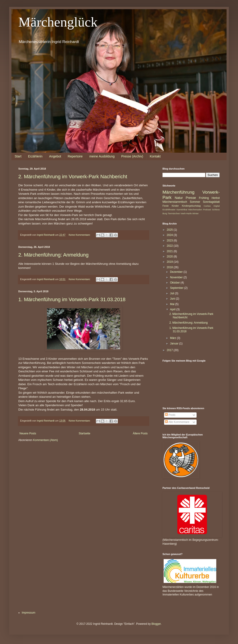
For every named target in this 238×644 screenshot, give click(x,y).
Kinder (175, 206)
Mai (173, 304)
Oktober (175, 283)
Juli (172, 293)
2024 (170, 235)
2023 (170, 241)
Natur (179, 198)
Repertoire (75, 156)
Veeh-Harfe (186, 213)
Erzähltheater (169, 210)
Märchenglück (58, 22)
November (177, 277)
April (173, 309)
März (173, 338)
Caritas (207, 206)
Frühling (204, 198)
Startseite (85, 433)
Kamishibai (182, 210)
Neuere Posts (28, 433)
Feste (166, 206)
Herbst (216, 198)
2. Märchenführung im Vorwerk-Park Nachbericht (73, 177)
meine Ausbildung (102, 156)
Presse (191, 198)
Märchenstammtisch (175, 202)
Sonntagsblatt (211, 202)
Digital (217, 206)
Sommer (195, 202)
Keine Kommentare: (80, 235)
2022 (170, 246)
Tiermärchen (174, 213)
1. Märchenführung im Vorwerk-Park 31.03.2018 (72, 299)
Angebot (55, 156)
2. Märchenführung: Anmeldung (53, 255)
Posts (170, 415)
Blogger (156, 624)
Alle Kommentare (177, 422)
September (177, 288)
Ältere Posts (140, 433)
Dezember (177, 272)
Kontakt (155, 156)
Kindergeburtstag (191, 206)
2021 (170, 251)
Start (18, 156)
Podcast (207, 210)
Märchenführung (178, 192)
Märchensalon (195, 210)
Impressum (28, 613)
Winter (195, 213)
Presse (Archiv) (132, 156)
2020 (170, 257)
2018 (170, 267)
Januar (175, 344)
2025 (170, 230)
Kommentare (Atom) (46, 440)
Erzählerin (35, 156)
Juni (173, 299)
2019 (170, 262)
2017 (170, 350)
